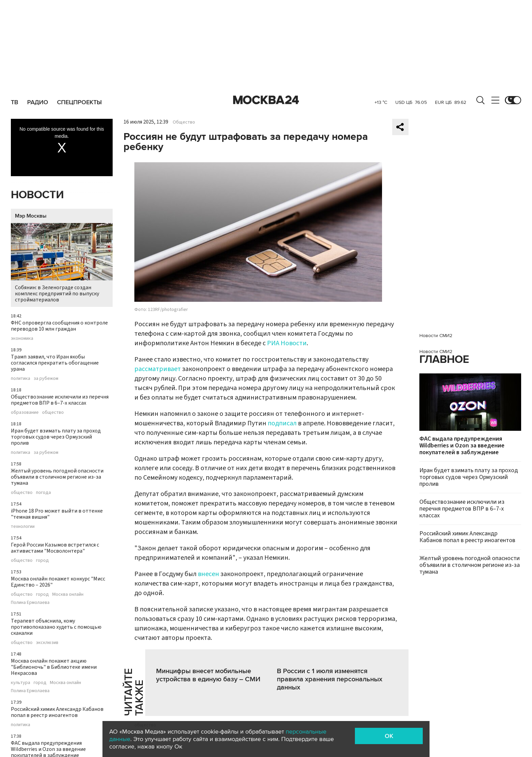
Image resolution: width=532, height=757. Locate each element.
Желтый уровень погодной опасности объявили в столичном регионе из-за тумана (57, 477)
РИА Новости (287, 343)
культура (21, 683)
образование (25, 412)
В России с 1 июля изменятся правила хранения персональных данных (330, 679)
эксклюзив (47, 643)
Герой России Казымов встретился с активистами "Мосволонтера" (55, 548)
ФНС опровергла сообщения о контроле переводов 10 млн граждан (59, 326)
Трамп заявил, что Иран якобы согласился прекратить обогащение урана (55, 363)
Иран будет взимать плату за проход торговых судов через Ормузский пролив (56, 437)
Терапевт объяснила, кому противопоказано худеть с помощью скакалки (56, 627)
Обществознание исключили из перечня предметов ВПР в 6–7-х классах (60, 400)
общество (53, 412)
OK (389, 736)
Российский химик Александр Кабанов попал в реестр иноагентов (57, 712)
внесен (208, 574)
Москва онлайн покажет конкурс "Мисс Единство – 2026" (58, 582)
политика (21, 378)
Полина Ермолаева (30, 603)
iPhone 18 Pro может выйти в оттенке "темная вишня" (57, 514)
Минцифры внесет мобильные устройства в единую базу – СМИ (208, 675)
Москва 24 (266, 100)
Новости (37, 195)
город (42, 560)
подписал (282, 423)
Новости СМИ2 (436, 336)
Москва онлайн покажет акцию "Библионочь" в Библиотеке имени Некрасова (54, 667)
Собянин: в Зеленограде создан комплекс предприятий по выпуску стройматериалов (62, 263)
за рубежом (46, 378)
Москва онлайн (68, 594)
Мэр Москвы (31, 216)
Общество (184, 122)
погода (43, 493)
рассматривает (158, 369)
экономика (22, 338)
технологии (23, 527)
